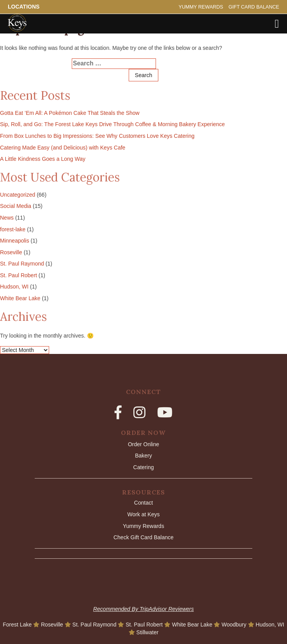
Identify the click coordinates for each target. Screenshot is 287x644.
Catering (144, 467)
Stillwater (148, 632)
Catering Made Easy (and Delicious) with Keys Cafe (63, 148)
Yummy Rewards (201, 7)
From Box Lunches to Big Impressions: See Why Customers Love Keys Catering (97, 136)
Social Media (16, 206)
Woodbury (235, 625)
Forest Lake (18, 625)
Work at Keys (143, 514)
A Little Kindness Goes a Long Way (43, 159)
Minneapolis (15, 241)
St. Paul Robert (19, 275)
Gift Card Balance (254, 7)
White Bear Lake (20, 298)
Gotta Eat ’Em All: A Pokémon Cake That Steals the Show (70, 113)
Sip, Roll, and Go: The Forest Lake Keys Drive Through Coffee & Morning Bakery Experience (112, 124)
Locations (24, 7)
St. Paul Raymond (22, 264)
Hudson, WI (14, 287)
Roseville (11, 252)
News (7, 218)
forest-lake (13, 229)
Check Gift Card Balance (143, 537)
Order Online (143, 444)
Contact (143, 503)
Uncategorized (18, 195)
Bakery (143, 456)
